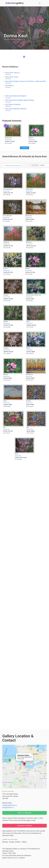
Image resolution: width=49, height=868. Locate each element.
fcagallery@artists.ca (10, 805)
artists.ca (16, 858)
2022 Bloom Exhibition (13, 104)
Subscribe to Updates (25, 826)
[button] (40, 3)
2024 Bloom (9, 86)
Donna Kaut (8, 140)
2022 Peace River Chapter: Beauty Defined (20, 100)
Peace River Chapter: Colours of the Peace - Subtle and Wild (26, 81)
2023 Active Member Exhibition (16, 96)
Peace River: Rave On (13, 73)
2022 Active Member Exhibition (16, 109)
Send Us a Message (24, 813)
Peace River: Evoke (12, 77)
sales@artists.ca (8, 808)
